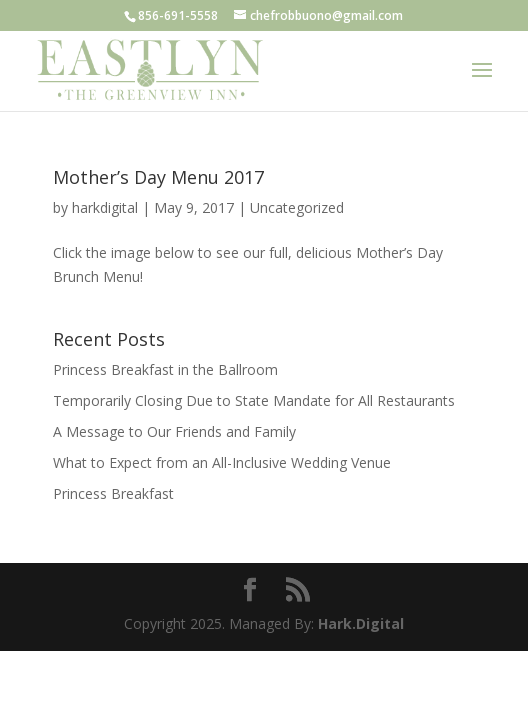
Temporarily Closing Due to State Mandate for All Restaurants (254, 400)
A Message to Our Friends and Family (174, 431)
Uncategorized (297, 207)
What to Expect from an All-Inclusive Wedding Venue (222, 462)
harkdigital (105, 207)
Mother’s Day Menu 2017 (158, 177)
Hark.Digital (361, 623)
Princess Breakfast (113, 493)
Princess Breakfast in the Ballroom (165, 369)
